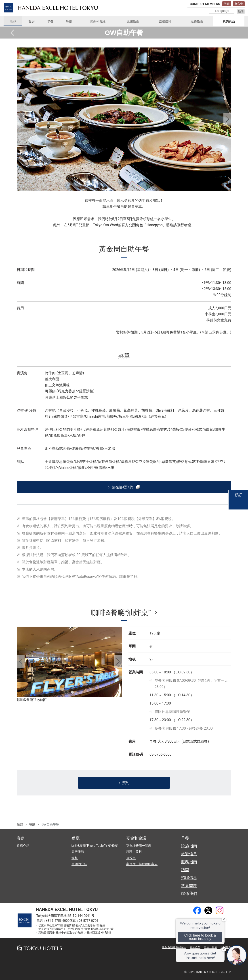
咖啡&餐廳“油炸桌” (121, 612)
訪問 (241, 12)
